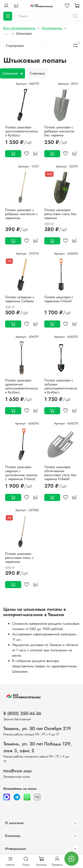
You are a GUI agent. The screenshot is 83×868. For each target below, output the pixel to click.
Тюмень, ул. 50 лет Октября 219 (37, 729)
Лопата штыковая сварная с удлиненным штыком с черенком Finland (21, 473)
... (6, 33)
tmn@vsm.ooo (17, 771)
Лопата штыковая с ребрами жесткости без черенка (59, 131)
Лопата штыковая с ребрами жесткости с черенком (21, 214)
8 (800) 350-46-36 (22, 713)
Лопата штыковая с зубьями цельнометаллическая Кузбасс (61, 386)
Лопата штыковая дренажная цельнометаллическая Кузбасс (21, 386)
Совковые (37, 73)
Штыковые (10, 73)
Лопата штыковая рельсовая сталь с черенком (19, 558)
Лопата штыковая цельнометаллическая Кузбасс (21, 131)
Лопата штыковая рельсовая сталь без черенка (60, 214)
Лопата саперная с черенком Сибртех (20, 299)
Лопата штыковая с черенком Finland (59, 299)
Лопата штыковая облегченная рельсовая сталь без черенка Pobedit (60, 473)
